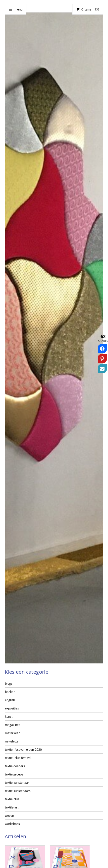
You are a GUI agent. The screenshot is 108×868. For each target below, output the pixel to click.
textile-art (12, 807)
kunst (9, 716)
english (10, 700)
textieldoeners (15, 766)
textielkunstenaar (17, 782)
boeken (10, 692)
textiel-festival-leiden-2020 (23, 749)
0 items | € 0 (90, 9)
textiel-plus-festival (18, 758)
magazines (13, 725)
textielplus (12, 799)
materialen (13, 733)
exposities (12, 708)
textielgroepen (15, 774)
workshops (12, 824)
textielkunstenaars (18, 791)
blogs (9, 683)
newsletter (12, 741)
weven (9, 815)
